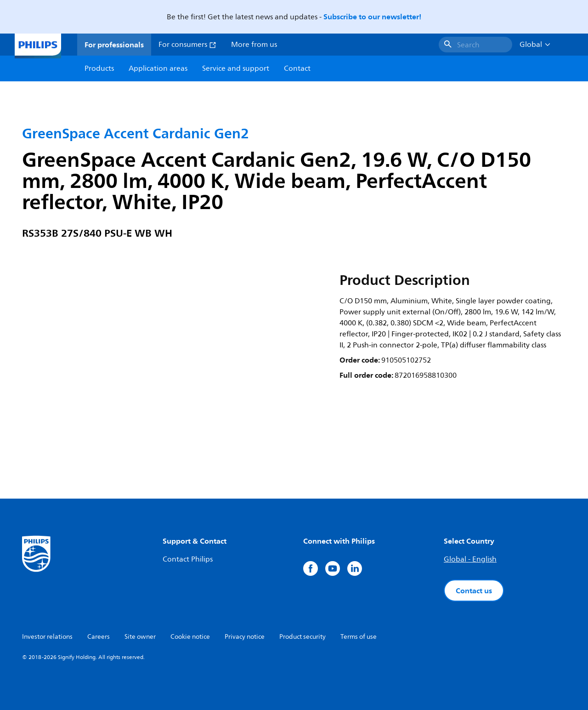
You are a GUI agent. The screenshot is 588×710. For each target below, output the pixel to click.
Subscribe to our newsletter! (372, 17)
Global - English (470, 559)
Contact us (474, 591)
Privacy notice (245, 637)
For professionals (114, 45)
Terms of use (359, 637)
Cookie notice (190, 637)
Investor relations (47, 637)
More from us (254, 45)
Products (99, 68)
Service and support (236, 68)
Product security (302, 637)
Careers (99, 637)
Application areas (158, 68)
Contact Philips (188, 559)
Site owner (140, 637)
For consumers (187, 45)
